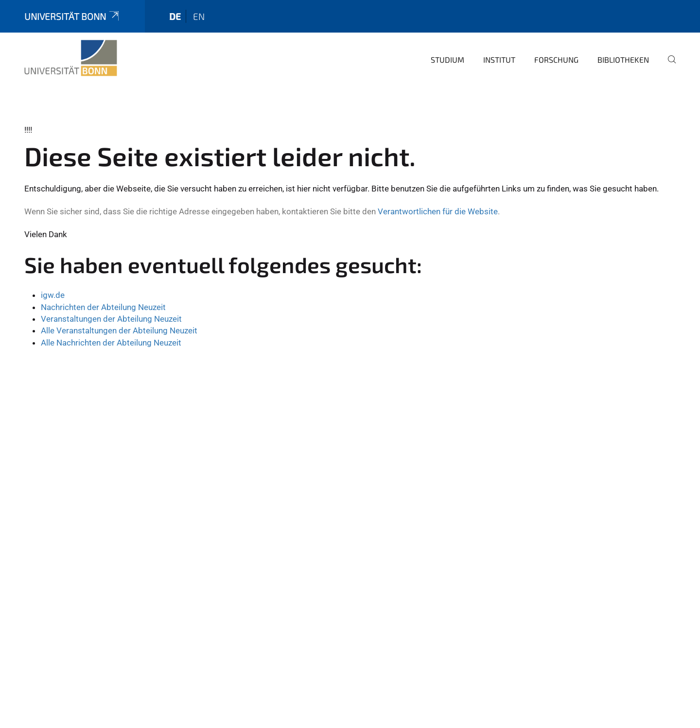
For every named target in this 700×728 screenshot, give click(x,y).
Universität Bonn (72, 16)
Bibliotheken (623, 60)
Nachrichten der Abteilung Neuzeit (103, 307)
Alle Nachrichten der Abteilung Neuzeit (111, 343)
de (175, 16)
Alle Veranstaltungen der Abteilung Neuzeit (119, 330)
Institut (499, 60)
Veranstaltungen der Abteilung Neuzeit (111, 319)
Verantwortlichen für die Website (438, 211)
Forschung (556, 60)
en (199, 16)
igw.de (53, 295)
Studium (447, 60)
